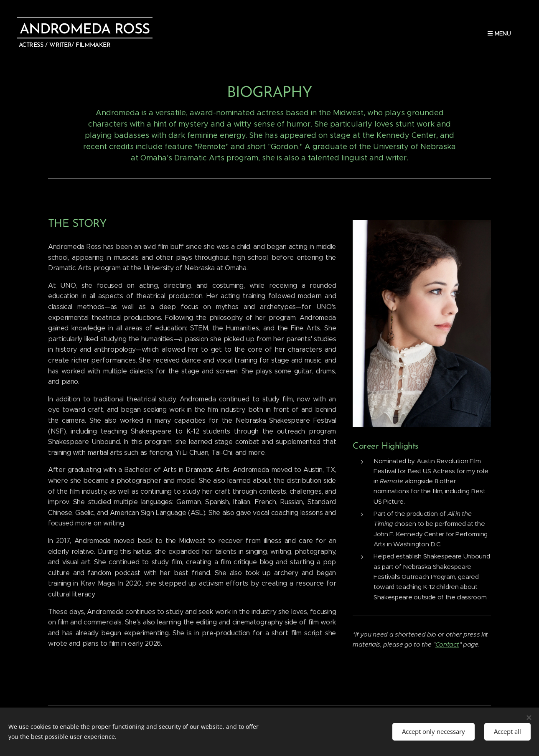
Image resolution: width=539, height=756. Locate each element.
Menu (499, 33)
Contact (447, 644)
